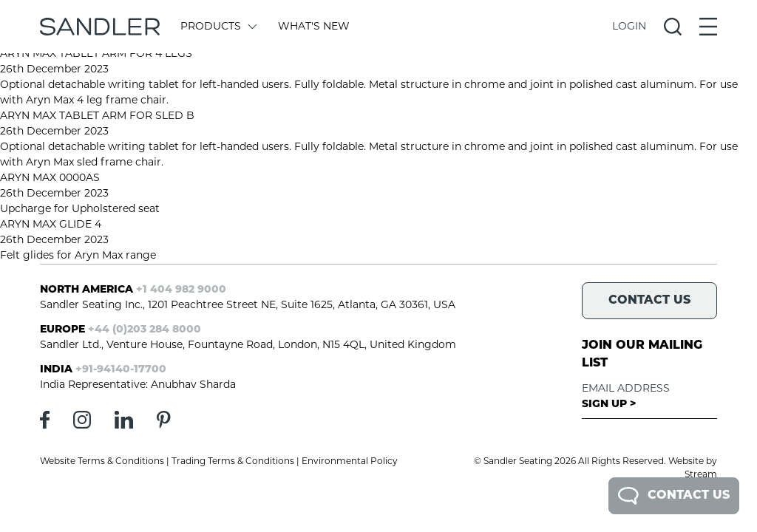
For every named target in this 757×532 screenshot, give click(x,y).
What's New (314, 27)
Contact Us (674, 496)
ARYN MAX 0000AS (50, 178)
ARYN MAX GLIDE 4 (51, 225)
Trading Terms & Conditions (233, 462)
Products (218, 27)
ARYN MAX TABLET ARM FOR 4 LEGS (96, 54)
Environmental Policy (350, 462)
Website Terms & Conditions (102, 462)
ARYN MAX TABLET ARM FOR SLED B (97, 116)
